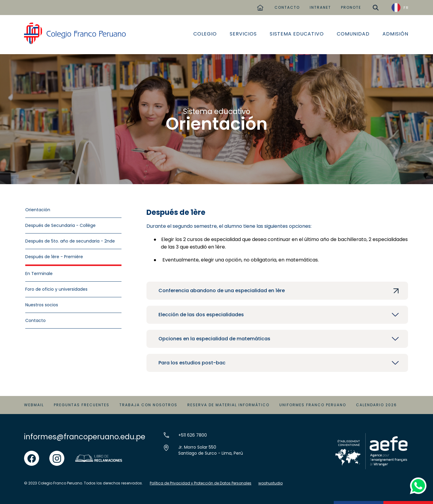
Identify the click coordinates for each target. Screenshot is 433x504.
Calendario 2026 (376, 405)
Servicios (243, 34)
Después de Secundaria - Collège (60, 225)
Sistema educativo (297, 34)
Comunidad (353, 34)
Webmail (34, 405)
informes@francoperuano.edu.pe (85, 437)
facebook (32, 454)
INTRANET (320, 7)
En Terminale (39, 274)
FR (406, 8)
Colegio (205, 34)
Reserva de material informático (228, 405)
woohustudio (270, 483)
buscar (376, 5)
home (260, 5)
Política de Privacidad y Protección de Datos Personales (201, 483)
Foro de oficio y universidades (56, 289)
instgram (57, 454)
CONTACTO (287, 7)
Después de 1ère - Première (54, 257)
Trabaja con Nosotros (148, 405)
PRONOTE (351, 7)
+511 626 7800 (193, 435)
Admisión (395, 34)
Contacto (35, 320)
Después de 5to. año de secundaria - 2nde (70, 241)
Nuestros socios (42, 305)
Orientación (38, 210)
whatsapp (417, 479)
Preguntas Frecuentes (82, 405)
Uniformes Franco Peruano (313, 405)
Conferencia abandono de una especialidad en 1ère (222, 291)
